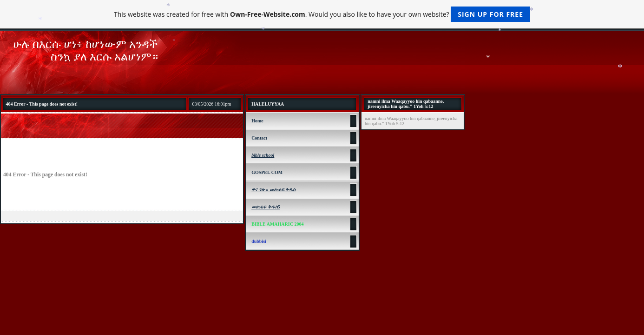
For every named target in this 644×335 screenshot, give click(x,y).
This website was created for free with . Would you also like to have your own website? (322, 14)
